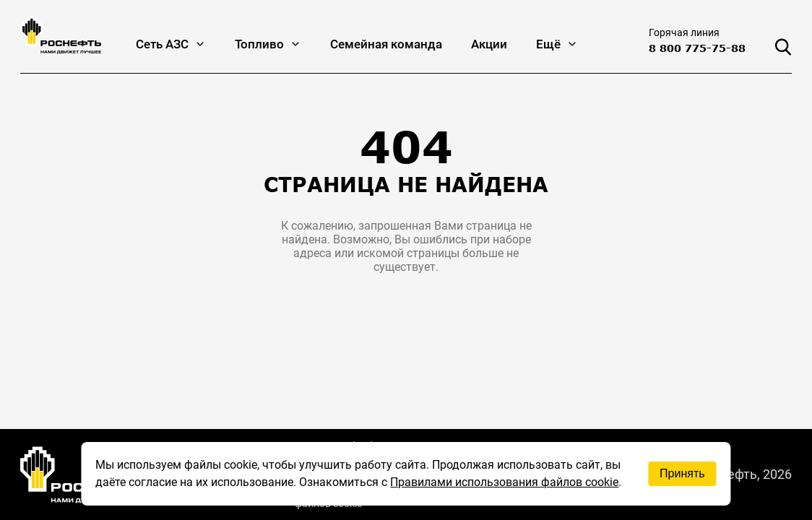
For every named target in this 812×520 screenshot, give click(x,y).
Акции (489, 44)
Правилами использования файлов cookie (504, 482)
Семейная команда (386, 44)
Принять (682, 473)
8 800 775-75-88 (697, 48)
